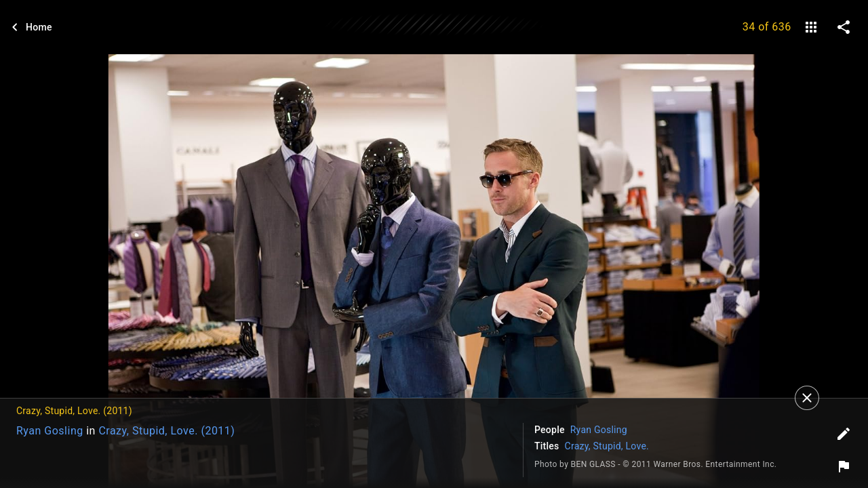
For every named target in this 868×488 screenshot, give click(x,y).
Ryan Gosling (50, 431)
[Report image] (844, 466)
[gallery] (811, 27)
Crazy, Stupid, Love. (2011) (166, 431)
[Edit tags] (844, 434)
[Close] (807, 398)
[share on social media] (844, 27)
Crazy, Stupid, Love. (607, 446)
